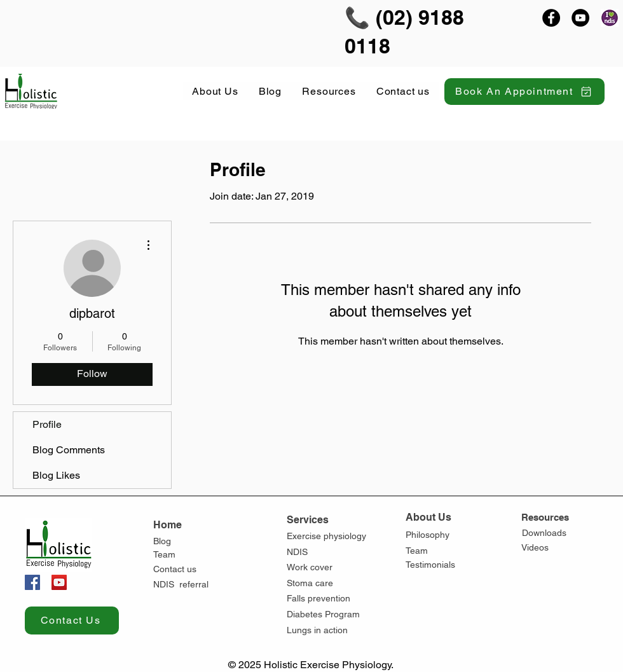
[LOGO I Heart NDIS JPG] (610, 18)
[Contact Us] (72, 621)
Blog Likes (56, 475)
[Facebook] (551, 18)
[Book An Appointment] (524, 92)
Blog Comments (69, 450)
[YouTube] (580, 18)
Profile (47, 424)
